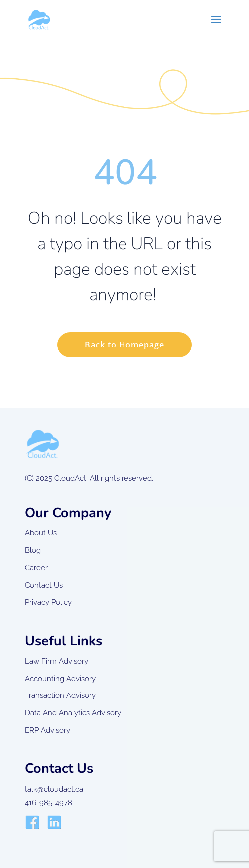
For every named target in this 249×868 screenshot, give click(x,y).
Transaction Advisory (60, 695)
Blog (33, 550)
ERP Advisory (48, 730)
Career (36, 568)
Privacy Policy (48, 602)
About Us (41, 533)
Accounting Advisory (60, 679)
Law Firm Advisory (57, 661)
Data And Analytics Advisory (73, 713)
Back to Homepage (124, 345)
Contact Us (44, 585)
